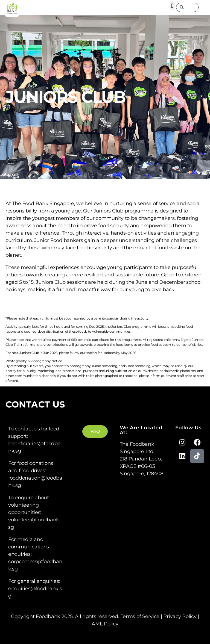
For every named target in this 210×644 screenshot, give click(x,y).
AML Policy (105, 624)
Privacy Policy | (181, 616)
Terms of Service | (142, 616)
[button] (172, 6)
